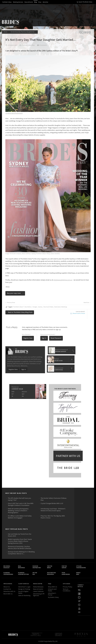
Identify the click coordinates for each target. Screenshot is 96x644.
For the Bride (50, 567)
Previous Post (10, 303)
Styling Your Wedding (81, 567)
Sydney (40, 307)
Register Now (28, 338)
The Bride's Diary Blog (27, 45)
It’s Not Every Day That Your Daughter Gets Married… (24, 32)
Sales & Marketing (24, 596)
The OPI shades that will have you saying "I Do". (19, 499)
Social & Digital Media (23, 592)
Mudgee (35, 307)
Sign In (44, 338)
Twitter (79, 601)
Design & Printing (24, 589)
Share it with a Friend (79, 313)
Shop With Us (53, 587)
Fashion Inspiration (37, 567)
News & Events (29, 2)
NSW (13, 392)
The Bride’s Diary (10, 22)
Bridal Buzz (79, 590)
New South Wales (48, 307)
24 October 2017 (11, 45)
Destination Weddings (61, 307)
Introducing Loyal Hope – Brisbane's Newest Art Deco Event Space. (53, 510)
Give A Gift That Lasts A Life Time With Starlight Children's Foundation (21, 504)
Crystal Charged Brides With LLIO (52, 503)
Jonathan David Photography (14, 113)
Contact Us (7, 589)
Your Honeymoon (66, 574)
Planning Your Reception (23, 574)
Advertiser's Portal (52, 594)
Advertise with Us (9, 591)
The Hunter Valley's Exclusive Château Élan (54, 499)
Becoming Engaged (7, 567)
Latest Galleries (38, 591)
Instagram (79, 598)
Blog (36, 2)
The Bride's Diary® (18, 307)
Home (5, 32)
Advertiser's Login (24, 587)
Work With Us (8, 594)
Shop (40, 2)
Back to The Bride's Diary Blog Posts (20, 312)
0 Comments (42, 45)
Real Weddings (21, 567)
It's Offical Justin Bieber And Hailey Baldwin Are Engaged (20, 517)
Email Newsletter (79, 612)
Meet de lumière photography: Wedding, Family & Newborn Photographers (18, 511)
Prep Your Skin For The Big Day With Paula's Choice (53, 517)
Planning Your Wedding (8, 574)
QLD (23, 394)
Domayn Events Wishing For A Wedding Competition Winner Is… (21, 553)
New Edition (28, 307)
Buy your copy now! (15, 293)
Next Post (87, 303)
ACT (13, 394)
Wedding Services (18, 2)
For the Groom (64, 567)
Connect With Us (81, 586)
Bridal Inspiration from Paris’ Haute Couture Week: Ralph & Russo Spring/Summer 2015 (20, 541)
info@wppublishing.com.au (63, 280)
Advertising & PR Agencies (39, 595)
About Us (7, 587)
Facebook (79, 594)
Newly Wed (78, 574)
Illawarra (24, 392)
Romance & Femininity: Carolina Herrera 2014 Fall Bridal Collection (20, 548)
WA (23, 396)
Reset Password (56, 338)
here (74, 273)
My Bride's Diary (7, 2)
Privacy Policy (68, 587)
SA (12, 396)
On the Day (35, 574)
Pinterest (79, 605)
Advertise (45, 2)
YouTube (79, 608)
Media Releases (38, 587)
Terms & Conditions (67, 590)
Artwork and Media (52, 590)
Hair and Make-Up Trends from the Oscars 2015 (20, 535)
